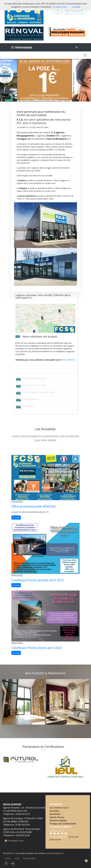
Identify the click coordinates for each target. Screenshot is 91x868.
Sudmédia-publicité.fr (55, 853)
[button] (7, 80)
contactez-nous (14, 841)
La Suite (16, 518)
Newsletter (55, 814)
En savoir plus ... (60, 7)
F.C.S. (12, 853)
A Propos (8, 858)
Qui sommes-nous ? (59, 808)
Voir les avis (73, 837)
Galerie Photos (57, 817)
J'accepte (76, 7)
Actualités (54, 811)
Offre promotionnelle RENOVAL (34, 506)
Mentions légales (58, 820)
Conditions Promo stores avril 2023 (36, 648)
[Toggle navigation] (77, 47)
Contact (17, 858)
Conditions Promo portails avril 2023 (37, 580)
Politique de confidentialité (63, 824)
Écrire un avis (55, 840)
